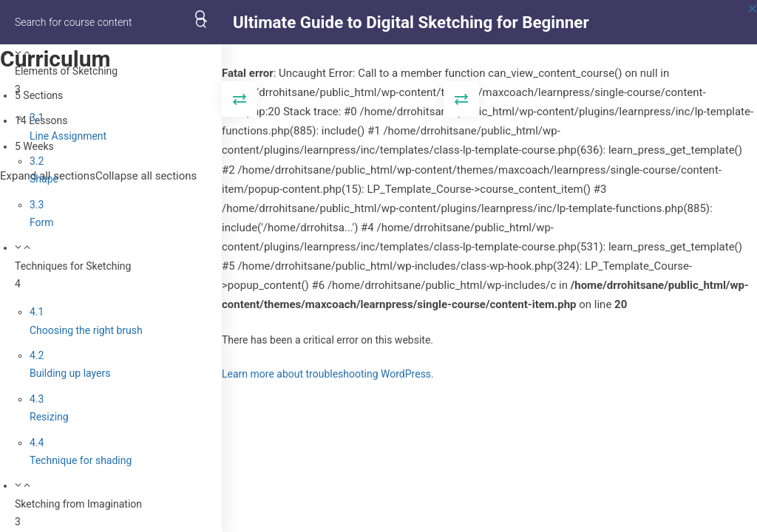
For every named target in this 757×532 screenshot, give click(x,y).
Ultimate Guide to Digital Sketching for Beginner (411, 22)
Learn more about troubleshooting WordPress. (328, 374)
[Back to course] (753, 22)
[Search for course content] (201, 22)
